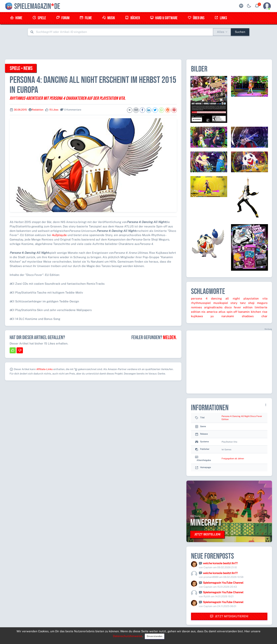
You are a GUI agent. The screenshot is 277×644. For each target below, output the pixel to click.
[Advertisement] (138, 47)
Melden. (170, 338)
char (264, 316)
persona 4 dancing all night (215, 298)
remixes (196, 307)
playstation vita (255, 298)
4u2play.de (59, 235)
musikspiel (221, 303)
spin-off (232, 312)
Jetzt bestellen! (207, 534)
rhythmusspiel (201, 303)
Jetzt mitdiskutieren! (229, 616)
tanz (243, 303)
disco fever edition (239, 307)
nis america (209, 312)
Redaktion (38, 110)
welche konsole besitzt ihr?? (220, 563)
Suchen (240, 32)
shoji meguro (258, 303)
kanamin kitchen (250, 312)
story (234, 303)
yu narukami (222, 316)
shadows (248, 316)
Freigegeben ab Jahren (233, 458)
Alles (221, 32)
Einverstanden (155, 636)
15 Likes (54, 110)
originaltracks (213, 307)
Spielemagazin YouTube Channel (223, 583)
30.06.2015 (20, 110)
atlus (222, 312)
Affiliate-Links (45, 369)
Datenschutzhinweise (128, 636)
